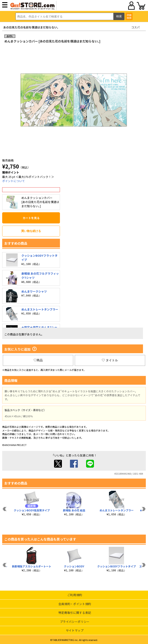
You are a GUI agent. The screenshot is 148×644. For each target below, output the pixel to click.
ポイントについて (14, 181)
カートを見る (31, 218)
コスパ (135, 27)
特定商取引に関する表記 (75, 613)
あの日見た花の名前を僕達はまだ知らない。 (32, 27)
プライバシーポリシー (75, 622)
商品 (38, 360)
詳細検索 (129, 16)
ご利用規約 (75, 595)
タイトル (110, 360)
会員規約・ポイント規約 (75, 604)
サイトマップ (75, 630)
